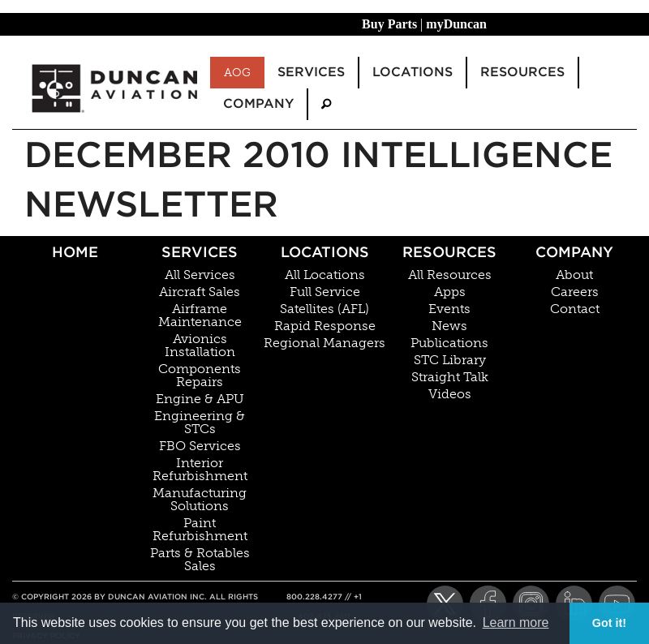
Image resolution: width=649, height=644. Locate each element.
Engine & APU (200, 399)
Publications (449, 343)
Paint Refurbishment (200, 530)
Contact (575, 309)
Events (449, 309)
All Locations (325, 275)
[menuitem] (326, 104)
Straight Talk (450, 377)
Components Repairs (200, 376)
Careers (575, 292)
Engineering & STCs (200, 423)
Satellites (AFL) (324, 309)
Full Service (325, 292)
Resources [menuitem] (522, 72)
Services (200, 252)
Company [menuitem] (258, 103)
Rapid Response (325, 326)
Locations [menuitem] (413, 72)
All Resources (450, 275)
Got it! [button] (609, 623)
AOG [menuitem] (237, 72)
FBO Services (200, 446)
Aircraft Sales (200, 292)
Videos (450, 394)
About (574, 275)
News (449, 326)
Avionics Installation (200, 346)
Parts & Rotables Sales (200, 560)
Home (75, 252)
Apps (450, 292)
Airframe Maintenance (200, 316)
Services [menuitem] (311, 72)
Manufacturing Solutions (200, 500)
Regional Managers (324, 343)
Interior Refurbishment (200, 470)
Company (574, 252)
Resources (449, 252)
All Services (200, 275)
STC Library (450, 360)
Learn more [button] (516, 623)
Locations (325, 252)
